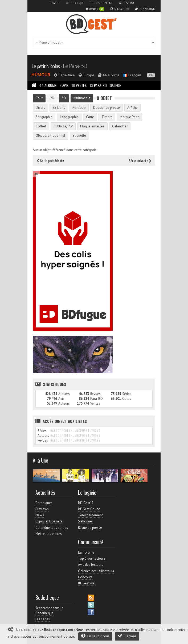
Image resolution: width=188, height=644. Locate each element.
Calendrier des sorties (52, 528)
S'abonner (85, 521)
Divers (40, 108)
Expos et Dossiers (49, 521)
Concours (85, 577)
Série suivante (140, 161)
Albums (48, 85)
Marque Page (130, 117)
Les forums (86, 552)
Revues (95, 394)
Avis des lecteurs (91, 565)
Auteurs (64, 403)
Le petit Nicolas (46, 66)
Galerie (115, 85)
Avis (64, 85)
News (40, 515)
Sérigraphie (44, 117)
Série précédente (50, 161)
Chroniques (44, 503)
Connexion (145, 9)
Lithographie (69, 117)
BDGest (54, 3)
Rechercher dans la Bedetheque (49, 610)
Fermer (127, 636)
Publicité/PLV (63, 126)
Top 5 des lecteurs (92, 558)
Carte (90, 117)
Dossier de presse (107, 108)
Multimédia (82, 98)
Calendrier (120, 126)
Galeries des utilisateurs (96, 571)
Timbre (107, 117)
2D (52, 98)
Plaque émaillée (92, 126)
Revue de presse (90, 528)
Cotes (127, 399)
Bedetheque (75, 3)
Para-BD (98, 85)
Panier (95, 9)
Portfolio (79, 108)
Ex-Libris (59, 108)
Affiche (132, 108)
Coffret (41, 126)
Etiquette (79, 136)
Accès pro (126, 3)
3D (64, 98)
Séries (127, 394)
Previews (42, 509)
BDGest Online (102, 3)
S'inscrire (120, 9)
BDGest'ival (87, 583)
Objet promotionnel (50, 136)
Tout (39, 98)
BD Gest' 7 (86, 503)
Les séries (43, 619)
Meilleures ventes (49, 534)
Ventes (79, 85)
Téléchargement (90, 515)
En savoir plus (95, 636)
